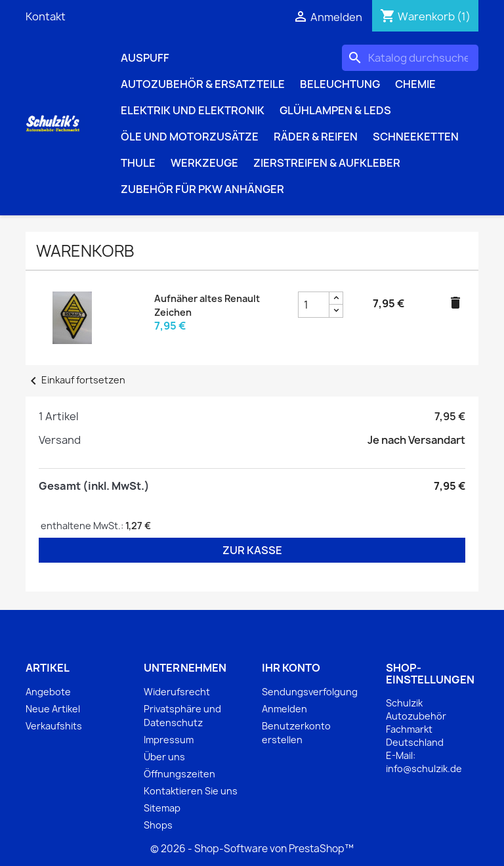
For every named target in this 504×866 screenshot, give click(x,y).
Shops (158, 825)
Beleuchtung (340, 84)
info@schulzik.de (424, 769)
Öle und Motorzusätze (190, 137)
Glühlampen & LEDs (335, 110)
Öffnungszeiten (179, 774)
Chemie (415, 84)
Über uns (164, 757)
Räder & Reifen (316, 137)
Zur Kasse (252, 550)
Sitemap (162, 808)
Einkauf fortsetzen (75, 380)
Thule (138, 163)
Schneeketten (416, 137)
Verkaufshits (54, 726)
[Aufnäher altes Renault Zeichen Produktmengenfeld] (314, 305)
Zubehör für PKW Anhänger (202, 189)
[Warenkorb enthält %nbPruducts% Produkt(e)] (425, 16)
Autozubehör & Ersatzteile (203, 84)
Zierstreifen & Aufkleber (327, 163)
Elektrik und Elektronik (193, 110)
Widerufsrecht (177, 692)
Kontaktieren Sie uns (191, 791)
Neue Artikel (53, 709)
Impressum (169, 740)
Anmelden (284, 709)
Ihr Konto (291, 668)
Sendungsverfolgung (310, 692)
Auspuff (145, 58)
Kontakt (46, 16)
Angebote (48, 692)
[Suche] (410, 58)
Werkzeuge (204, 163)
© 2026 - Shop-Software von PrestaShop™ (252, 849)
